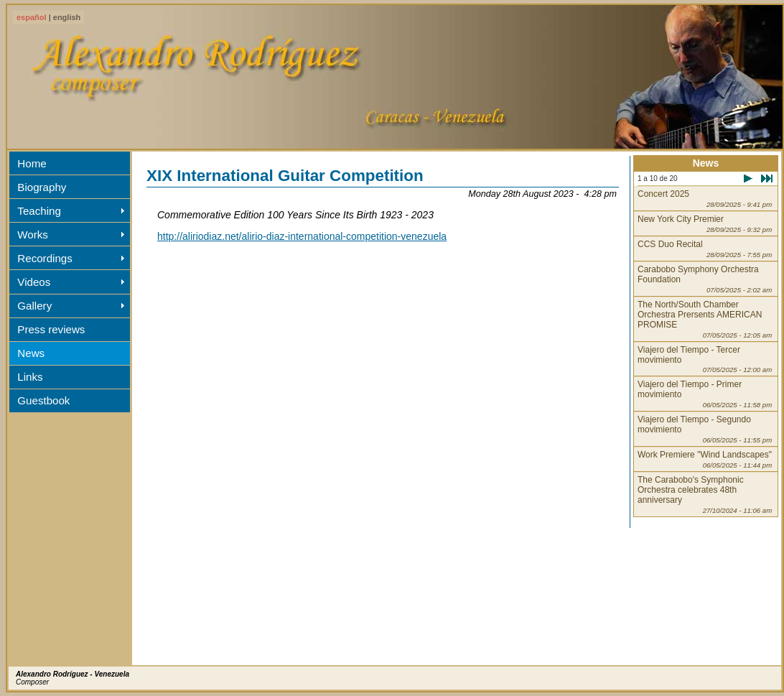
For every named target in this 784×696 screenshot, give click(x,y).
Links (30, 377)
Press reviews (51, 329)
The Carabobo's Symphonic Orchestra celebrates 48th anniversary (705, 495)
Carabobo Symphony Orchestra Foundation (705, 279)
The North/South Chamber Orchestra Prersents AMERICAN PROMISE (705, 319)
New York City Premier (705, 224)
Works (33, 235)
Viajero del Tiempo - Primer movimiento (705, 394)
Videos (34, 282)
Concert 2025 (705, 199)
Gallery (34, 306)
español (32, 17)
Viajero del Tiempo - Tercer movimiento (705, 359)
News (31, 353)
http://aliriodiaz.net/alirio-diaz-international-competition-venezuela (302, 236)
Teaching (39, 211)
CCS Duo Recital (705, 249)
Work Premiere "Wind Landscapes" (705, 459)
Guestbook (43, 400)
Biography (42, 187)
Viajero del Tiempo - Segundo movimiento (705, 429)
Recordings (45, 258)
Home (32, 163)
